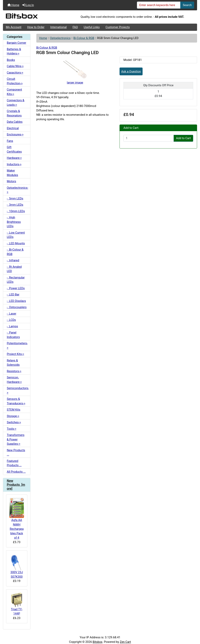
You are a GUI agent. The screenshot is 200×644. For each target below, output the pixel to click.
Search (187, 5)
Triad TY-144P (17, 604)
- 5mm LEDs (15, 198)
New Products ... (16, 452)
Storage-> (13, 416)
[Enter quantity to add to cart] (149, 138)
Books (11, 60)
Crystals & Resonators (14, 113)
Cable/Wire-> (15, 66)
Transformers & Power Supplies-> (16, 439)
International (58, 27)
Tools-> (12, 429)
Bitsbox (97, 642)
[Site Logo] (35, 17)
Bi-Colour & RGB (84, 38)
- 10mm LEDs (16, 211)
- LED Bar (13, 294)
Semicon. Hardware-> (14, 380)
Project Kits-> (16, 354)
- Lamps (12, 326)
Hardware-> (14, 158)
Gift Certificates (14, 149)
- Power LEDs (16, 288)
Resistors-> (14, 371)
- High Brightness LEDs (14, 222)
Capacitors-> (15, 73)
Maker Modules (12, 173)
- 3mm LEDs (15, 205)
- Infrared (13, 260)
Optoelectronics (60, 38)
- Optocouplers (17, 307)
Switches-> (14, 422)
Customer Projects (118, 27)
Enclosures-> (15, 134)
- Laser (12, 314)
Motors (12, 181)
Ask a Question (131, 71)
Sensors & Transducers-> (16, 401)
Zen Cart (125, 642)
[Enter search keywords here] (159, 5)
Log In (28, 5)
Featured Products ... (14, 463)
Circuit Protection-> (15, 81)
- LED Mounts (16, 243)
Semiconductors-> (18, 390)
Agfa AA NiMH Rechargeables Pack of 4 (17, 519)
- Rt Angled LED (14, 269)
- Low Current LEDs (16, 235)
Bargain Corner (17, 43)
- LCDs (11, 320)
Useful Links (92, 27)
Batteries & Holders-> (14, 51)
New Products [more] (16, 485)
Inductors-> (14, 164)
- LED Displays (16, 301)
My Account (14, 27)
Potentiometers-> (17, 346)
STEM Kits (14, 410)
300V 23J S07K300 (17, 566)
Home (13, 5)
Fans (10, 141)
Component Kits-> (14, 92)
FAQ (75, 27)
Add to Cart (183, 138)
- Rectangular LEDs (16, 280)
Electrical (13, 128)
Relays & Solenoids (13, 363)
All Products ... (16, 472)
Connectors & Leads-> (16, 103)
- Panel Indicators (13, 335)
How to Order (36, 27)
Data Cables (15, 122)
